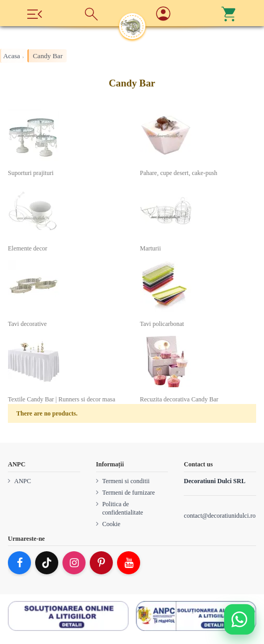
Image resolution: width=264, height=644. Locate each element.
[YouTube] (129, 563)
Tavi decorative (27, 324)
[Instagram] (74, 563)
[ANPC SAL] (196, 616)
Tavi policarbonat (162, 324)
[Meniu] (35, 13)
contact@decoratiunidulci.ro (220, 516)
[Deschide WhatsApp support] (239, 619)
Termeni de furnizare (129, 493)
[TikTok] (47, 563)
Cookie (112, 524)
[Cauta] (91, 13)
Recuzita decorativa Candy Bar (179, 399)
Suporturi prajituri (31, 173)
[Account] (173, 14)
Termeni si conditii (126, 481)
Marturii (151, 248)
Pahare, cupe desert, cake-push (179, 173)
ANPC (23, 481)
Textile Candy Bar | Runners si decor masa (62, 399)
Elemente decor (28, 248)
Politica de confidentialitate (123, 509)
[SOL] (68, 616)
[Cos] (229, 13)
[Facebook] (19, 563)
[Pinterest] (101, 563)
